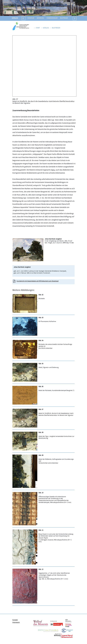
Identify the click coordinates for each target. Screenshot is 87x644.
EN (74, 5)
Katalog (15, 18)
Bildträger (64, 18)
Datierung (40, 18)
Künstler (31, 18)
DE (74, 3)
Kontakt (15, 620)
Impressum (16, 622)
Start (37, 28)
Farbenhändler (52, 18)
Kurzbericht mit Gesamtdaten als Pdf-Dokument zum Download (38, 281)
